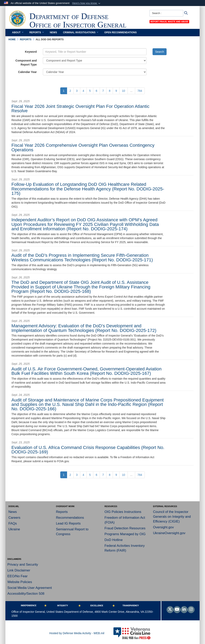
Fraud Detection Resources (125, 528)
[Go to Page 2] (70, 91)
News (53, 32)
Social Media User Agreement (30, 588)
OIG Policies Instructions (123, 512)
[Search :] (166, 13)
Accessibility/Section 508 (26, 594)
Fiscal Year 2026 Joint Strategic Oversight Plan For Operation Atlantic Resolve (80, 109)
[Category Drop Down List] (95, 61)
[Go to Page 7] (103, 91)
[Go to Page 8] (110, 91)
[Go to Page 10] (124, 91)
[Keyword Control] (95, 52)
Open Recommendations (121, 32)
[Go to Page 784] (140, 91)
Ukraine (14, 529)
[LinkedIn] (184, 610)
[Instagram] (191, 610)
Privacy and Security (23, 565)
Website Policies (20, 582)
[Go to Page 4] (83, 91)
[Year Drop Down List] (95, 72)
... (131, 91)
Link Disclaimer (19, 570)
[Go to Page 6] (96, 91)
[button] (87, 3)
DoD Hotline (114, 540)
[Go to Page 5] (90, 91)
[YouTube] (177, 610)
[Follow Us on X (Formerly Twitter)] (170, 610)
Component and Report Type (26, 63)
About (18, 32)
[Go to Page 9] (116, 91)
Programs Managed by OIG (125, 534)
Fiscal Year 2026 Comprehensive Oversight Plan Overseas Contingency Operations (83, 147)
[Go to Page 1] (64, 91)
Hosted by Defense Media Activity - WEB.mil (77, 633)
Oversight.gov (164, 527)
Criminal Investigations (81, 32)
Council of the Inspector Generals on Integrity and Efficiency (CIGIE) (172, 517)
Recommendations (70, 518)
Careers (14, 518)
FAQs (13, 523)
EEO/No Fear (18, 576)
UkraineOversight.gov (169, 533)
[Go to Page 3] (77, 91)
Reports (37, 32)
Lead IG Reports (68, 523)
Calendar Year (28, 72)
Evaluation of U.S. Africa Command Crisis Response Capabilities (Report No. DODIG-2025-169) (88, 450)
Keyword (31, 52)
